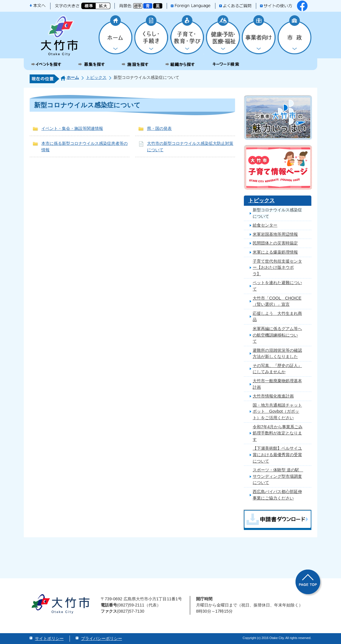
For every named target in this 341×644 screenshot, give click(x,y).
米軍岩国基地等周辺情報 (275, 234)
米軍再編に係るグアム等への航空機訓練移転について (277, 335)
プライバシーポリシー (102, 638)
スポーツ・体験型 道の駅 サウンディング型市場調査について (278, 476)
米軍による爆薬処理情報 (275, 252)
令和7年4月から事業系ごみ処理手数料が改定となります (278, 433)
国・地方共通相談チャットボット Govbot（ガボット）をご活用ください (277, 411)
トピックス (96, 77)
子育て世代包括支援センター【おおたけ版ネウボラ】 (277, 267)
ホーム (73, 77)
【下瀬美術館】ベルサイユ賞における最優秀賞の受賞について (277, 454)
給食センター (265, 225)
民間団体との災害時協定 (275, 243)
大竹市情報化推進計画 (273, 396)
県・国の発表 (159, 128)
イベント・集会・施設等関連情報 (72, 128)
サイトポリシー (49, 638)
